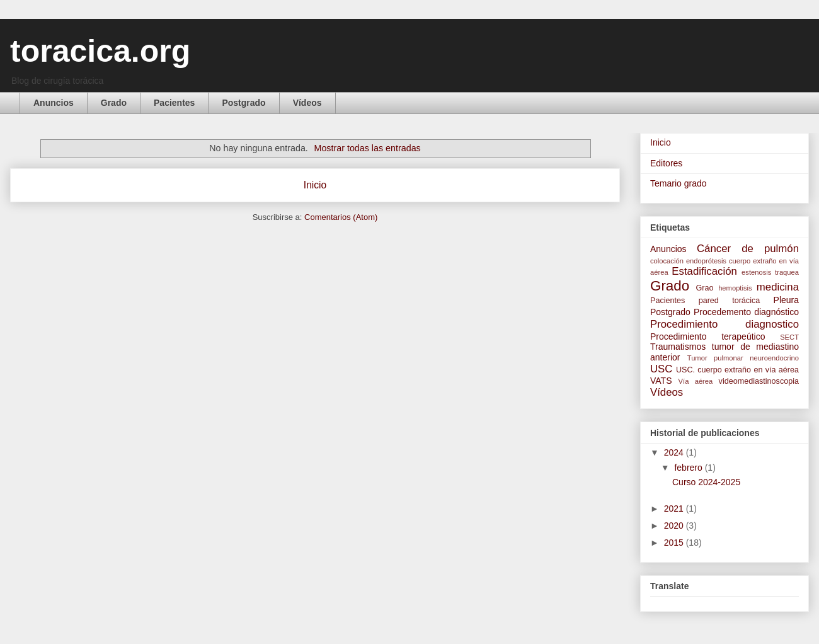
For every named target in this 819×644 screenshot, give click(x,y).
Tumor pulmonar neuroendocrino (743, 358)
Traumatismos (678, 347)
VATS (661, 381)
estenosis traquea (770, 272)
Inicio (315, 185)
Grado (114, 103)
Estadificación (704, 271)
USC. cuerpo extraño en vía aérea (737, 370)
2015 (675, 543)
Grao (705, 288)
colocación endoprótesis (688, 261)
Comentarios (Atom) (341, 217)
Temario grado (679, 183)
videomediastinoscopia (759, 381)
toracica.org (100, 51)
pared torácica (730, 301)
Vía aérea (696, 381)
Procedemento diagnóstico (746, 312)
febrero (689, 468)
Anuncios (54, 103)
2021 (675, 509)
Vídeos (307, 103)
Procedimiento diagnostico (724, 324)
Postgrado (243, 103)
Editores (666, 163)
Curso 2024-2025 (706, 482)
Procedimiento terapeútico (707, 336)
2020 (675, 526)
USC (661, 369)
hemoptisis (735, 288)
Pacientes (174, 103)
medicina (778, 287)
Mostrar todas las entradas (368, 148)
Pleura (786, 300)
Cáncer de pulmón (748, 249)
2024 (675, 452)
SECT (789, 337)
